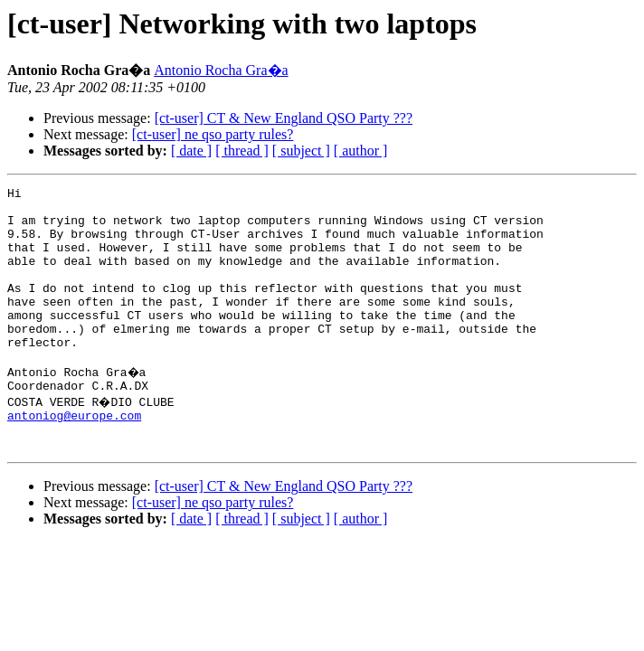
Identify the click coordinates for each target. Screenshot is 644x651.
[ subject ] (301, 151)
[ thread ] (242, 151)
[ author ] (361, 151)
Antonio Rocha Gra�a (221, 70)
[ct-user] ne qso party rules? (213, 134)
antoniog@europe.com (74, 456)
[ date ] (191, 151)
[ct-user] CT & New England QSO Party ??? (284, 118)
